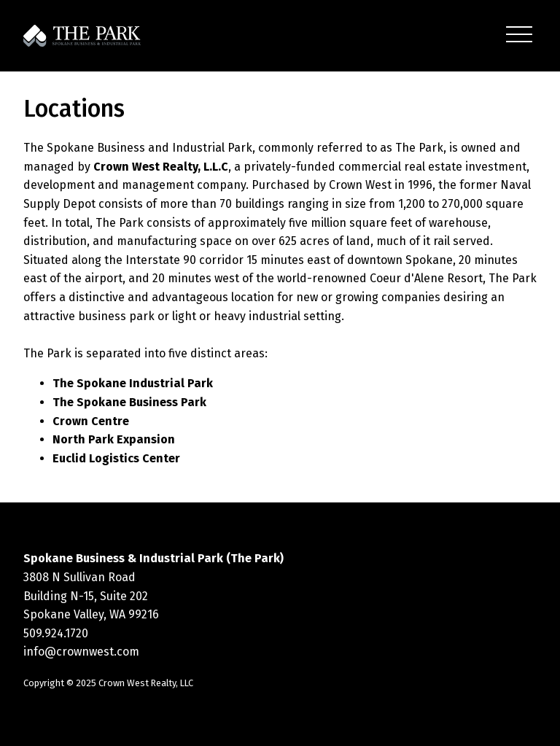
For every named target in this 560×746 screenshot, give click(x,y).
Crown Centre (91, 421)
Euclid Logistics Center (116, 458)
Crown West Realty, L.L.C (161, 167)
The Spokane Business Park (129, 402)
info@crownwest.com (81, 652)
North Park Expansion (114, 439)
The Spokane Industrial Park (133, 383)
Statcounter (32, 736)
